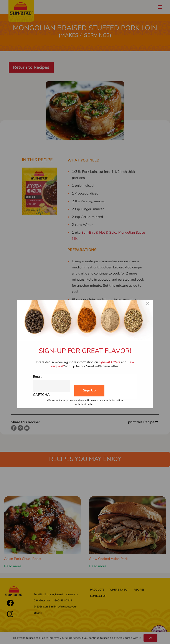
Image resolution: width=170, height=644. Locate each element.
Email (37, 377)
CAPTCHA (41, 395)
